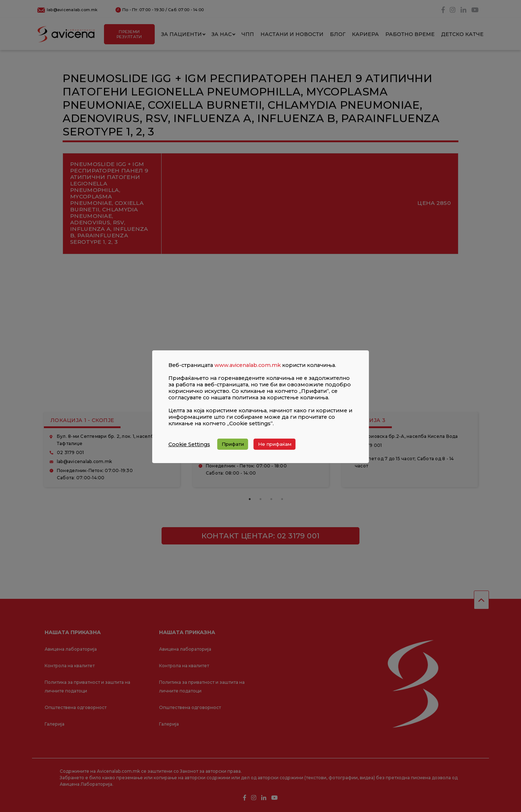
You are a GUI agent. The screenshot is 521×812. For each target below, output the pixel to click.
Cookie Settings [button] (189, 444)
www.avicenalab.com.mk (248, 365)
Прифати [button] (233, 444)
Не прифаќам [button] (275, 444)
